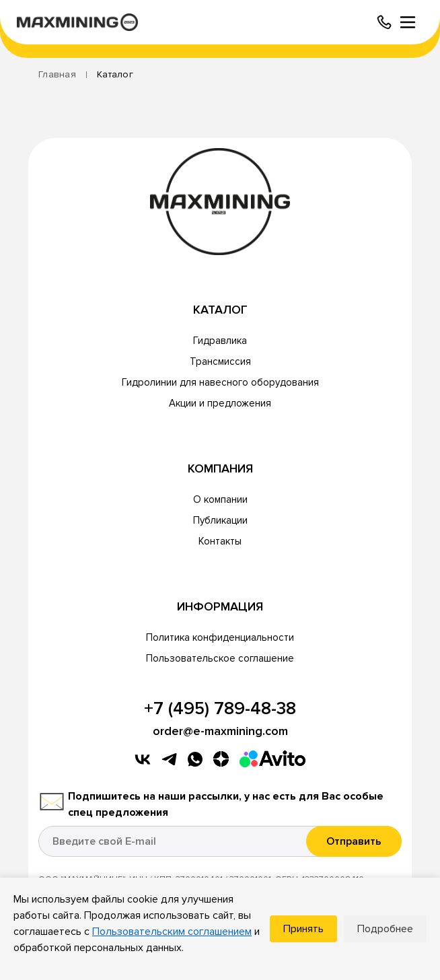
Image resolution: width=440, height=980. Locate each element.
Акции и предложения (220, 403)
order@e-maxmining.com (220, 731)
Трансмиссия (220, 361)
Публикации (220, 520)
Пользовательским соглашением (172, 932)
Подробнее (385, 929)
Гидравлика (220, 341)
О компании (220, 499)
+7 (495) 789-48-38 (220, 709)
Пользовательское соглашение (220, 658)
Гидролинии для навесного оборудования (220, 382)
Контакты (220, 541)
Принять (303, 929)
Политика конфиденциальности (220, 637)
